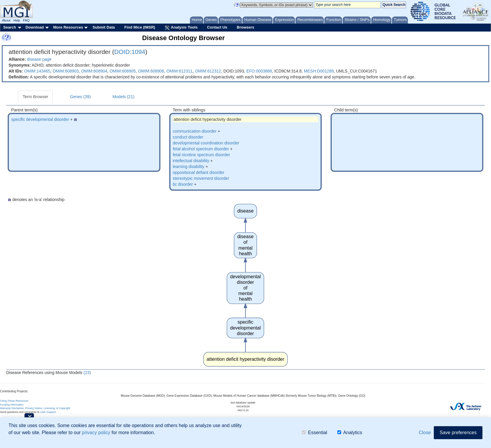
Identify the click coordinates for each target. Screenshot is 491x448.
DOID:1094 (130, 52)
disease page (39, 59)
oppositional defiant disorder (199, 172)
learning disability (189, 167)
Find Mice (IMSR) (140, 27)
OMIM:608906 (151, 71)
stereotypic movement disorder (201, 178)
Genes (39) (80, 97)
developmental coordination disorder (206, 143)
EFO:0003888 (259, 71)
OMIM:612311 (179, 71)
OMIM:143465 (37, 71)
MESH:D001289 (319, 71)
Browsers (245, 27)
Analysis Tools (181, 28)
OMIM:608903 (66, 71)
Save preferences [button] (458, 433)
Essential (315, 433)
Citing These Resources (14, 401)
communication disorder (195, 131)
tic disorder (183, 184)
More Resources (68, 27)
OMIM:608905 (123, 71)
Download (35, 27)
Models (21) (123, 97)
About (6, 20)
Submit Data (104, 27)
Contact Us (217, 27)
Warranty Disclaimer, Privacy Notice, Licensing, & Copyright (35, 408)
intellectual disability (191, 161)
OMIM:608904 (94, 71)
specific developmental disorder (40, 119)
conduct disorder (188, 137)
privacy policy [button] (96, 433)
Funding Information (12, 405)
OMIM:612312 (208, 71)
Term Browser (35, 97)
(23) (87, 373)
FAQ (26, 20)
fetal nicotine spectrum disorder (202, 155)
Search (10, 27)
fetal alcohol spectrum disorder (201, 149)
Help (17, 20)
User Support (48, 412)
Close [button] (425, 433)
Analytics (350, 433)
